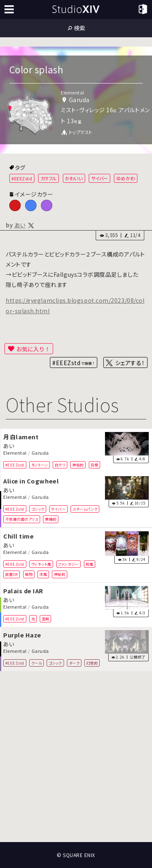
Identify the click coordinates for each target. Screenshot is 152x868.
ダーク (74, 663)
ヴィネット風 (41, 564)
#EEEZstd (22, 178)
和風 (89, 564)
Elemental (15, 453)
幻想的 (92, 663)
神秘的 (78, 464)
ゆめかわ (126, 178)
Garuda (40, 453)
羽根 (94, 464)
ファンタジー (68, 564)
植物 (29, 574)
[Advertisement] (76, 757)
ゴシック (38, 509)
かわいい (74, 178)
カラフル (49, 178)
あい (20, 225)
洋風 (43, 574)
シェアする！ (130, 363)
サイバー (100, 178)
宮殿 (46, 618)
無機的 (51, 519)
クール (37, 663)
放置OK (12, 574)
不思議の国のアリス (22, 519)
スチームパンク (85, 509)
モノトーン (40, 464)
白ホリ (60, 464)
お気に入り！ (33, 349)
